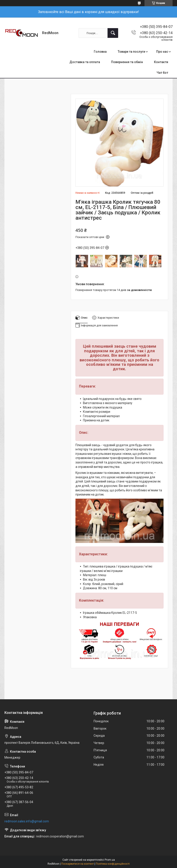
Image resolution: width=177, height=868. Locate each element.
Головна (100, 52)
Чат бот (162, 73)
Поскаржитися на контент (78, 864)
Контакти (161, 62)
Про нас (162, 52)
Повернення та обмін (127, 62)
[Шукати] (113, 33)
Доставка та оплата (85, 62)
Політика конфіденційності (113, 864)
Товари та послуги (131, 52)
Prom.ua (110, 860)
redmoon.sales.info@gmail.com (27, 821)
